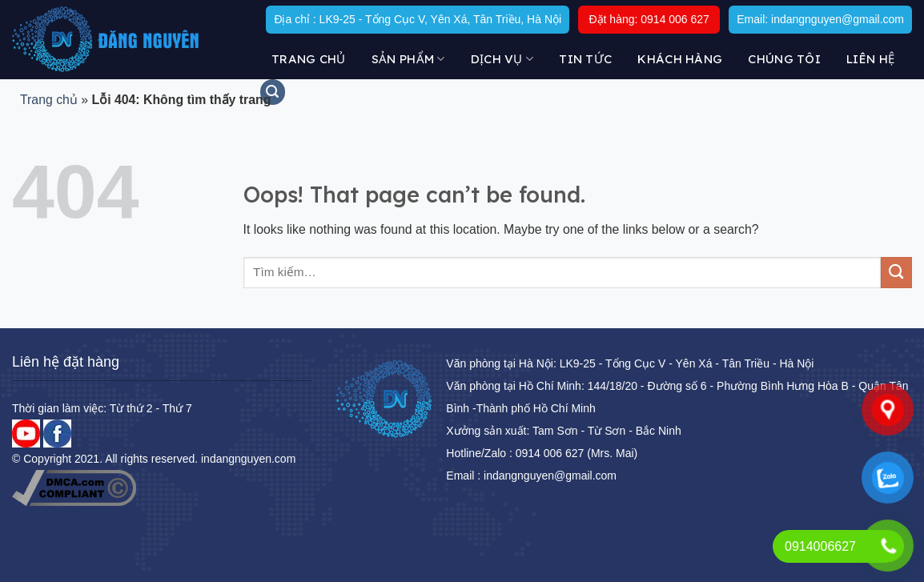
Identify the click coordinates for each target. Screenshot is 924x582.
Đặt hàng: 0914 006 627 (649, 19)
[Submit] (896, 273)
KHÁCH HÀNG (680, 59)
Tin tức (585, 59)
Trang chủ (309, 59)
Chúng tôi (784, 59)
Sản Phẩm (408, 59)
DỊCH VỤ (502, 59)
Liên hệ (870, 59)
